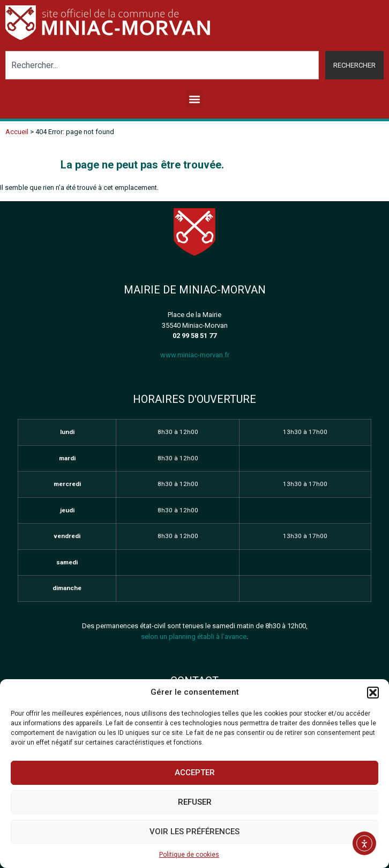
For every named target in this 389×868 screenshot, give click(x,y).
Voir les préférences (194, 832)
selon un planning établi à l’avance (194, 637)
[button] (373, 693)
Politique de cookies (189, 855)
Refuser (195, 802)
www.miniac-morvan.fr (195, 355)
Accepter (195, 773)
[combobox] (162, 65)
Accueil (17, 132)
